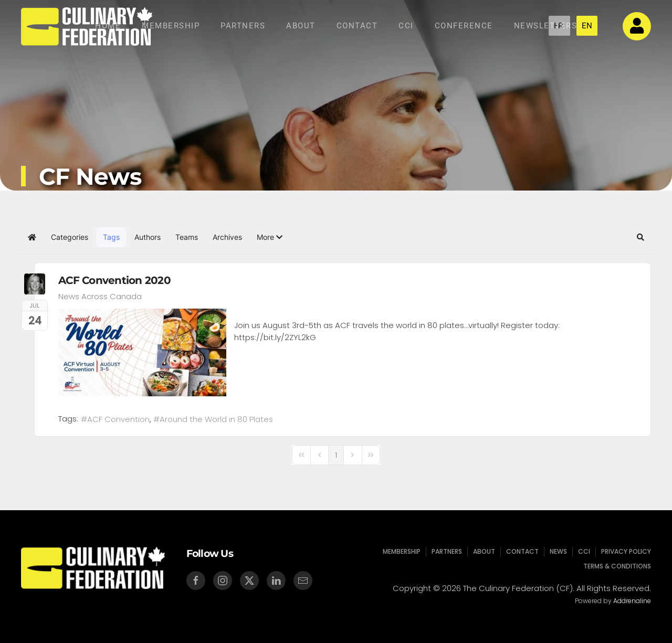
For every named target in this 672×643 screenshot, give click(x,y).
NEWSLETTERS (546, 26)
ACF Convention (118, 419)
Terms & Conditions (614, 566)
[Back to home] (87, 26)
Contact (357, 26)
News (556, 551)
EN (587, 26)
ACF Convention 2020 (114, 280)
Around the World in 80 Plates (216, 419)
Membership (171, 26)
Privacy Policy (623, 551)
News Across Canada (100, 297)
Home (108, 26)
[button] (270, 237)
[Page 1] (336, 455)
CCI (406, 26)
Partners (243, 26)
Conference (464, 26)
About (301, 26)
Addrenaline (631, 601)
